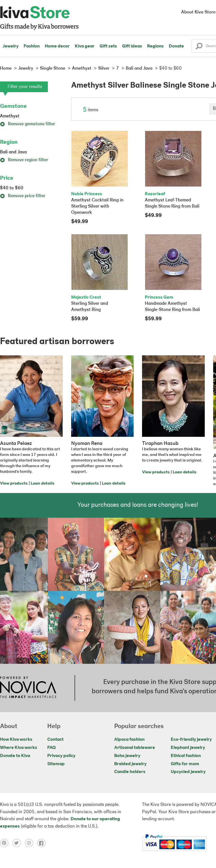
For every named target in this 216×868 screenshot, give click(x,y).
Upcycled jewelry (188, 772)
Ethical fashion (186, 756)
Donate (176, 46)
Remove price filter (23, 196)
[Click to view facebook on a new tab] (43, 843)
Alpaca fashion (129, 740)
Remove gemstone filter (28, 124)
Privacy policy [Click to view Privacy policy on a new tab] (61, 756)
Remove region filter (24, 160)
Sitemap (56, 764)
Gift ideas (132, 46)
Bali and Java (13, 152)
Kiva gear (85, 46)
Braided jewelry (130, 764)
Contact (55, 740)
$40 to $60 (12, 188)
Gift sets (108, 46)
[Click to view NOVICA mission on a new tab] (28, 688)
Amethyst (10, 116)
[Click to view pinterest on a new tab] (6, 843)
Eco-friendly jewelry (191, 740)
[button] (199, 47)
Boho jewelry (127, 756)
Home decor (57, 46)
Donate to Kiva (15, 756)
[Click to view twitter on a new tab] (19, 843)
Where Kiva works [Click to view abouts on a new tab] (19, 748)
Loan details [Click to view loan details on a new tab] (42, 484)
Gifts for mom (185, 764)
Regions (155, 46)
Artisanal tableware (135, 748)
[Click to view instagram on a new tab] (31, 843)
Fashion (32, 46)
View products (14, 484)
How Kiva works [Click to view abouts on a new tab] (16, 740)
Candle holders (130, 772)
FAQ (51, 748)
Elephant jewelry (188, 748)
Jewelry (11, 46)
